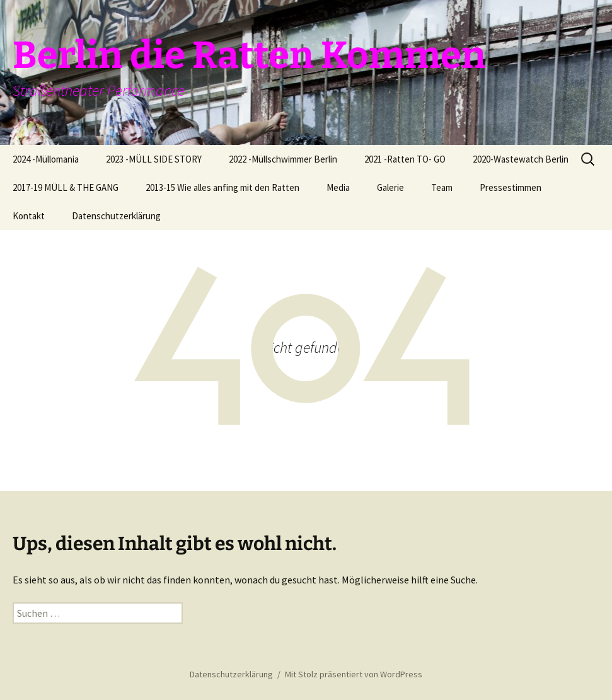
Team (442, 187)
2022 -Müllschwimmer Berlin (283, 159)
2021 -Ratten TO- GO (405, 159)
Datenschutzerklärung (116, 216)
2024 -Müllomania (46, 159)
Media (338, 187)
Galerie (390, 187)
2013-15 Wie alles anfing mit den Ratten (222, 187)
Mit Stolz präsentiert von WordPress (354, 674)
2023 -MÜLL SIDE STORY (154, 159)
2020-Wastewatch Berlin (521, 159)
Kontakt (29, 216)
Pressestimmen (511, 187)
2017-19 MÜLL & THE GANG (66, 187)
